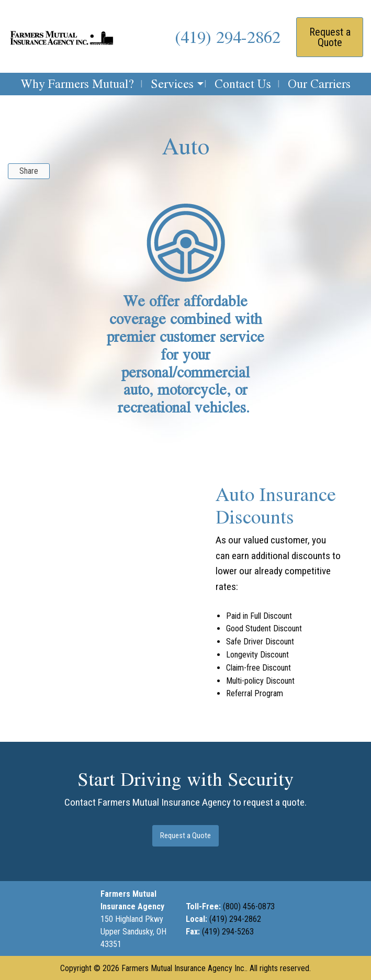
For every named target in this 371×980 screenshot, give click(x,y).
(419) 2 (200, 37)
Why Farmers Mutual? (77, 83)
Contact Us (243, 83)
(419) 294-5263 (229, 932)
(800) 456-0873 (249, 906)
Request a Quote (330, 37)
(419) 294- (227, 919)
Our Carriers (319, 83)
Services (172, 83)
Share (29, 171)
